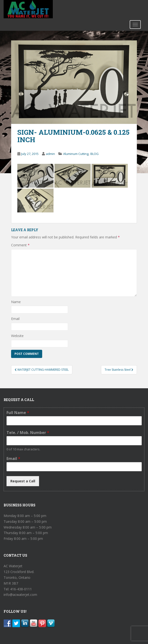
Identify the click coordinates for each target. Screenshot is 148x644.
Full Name (18, 413)
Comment (20, 245)
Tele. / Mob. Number (28, 433)
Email (15, 319)
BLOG (94, 154)
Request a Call (23, 481)
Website (17, 336)
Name (16, 302)
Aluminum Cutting (76, 154)
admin (50, 154)
